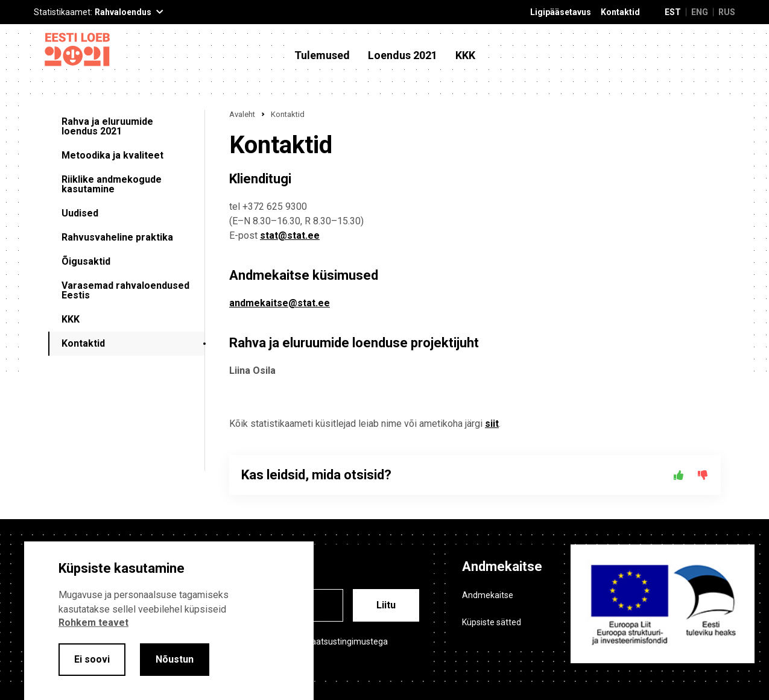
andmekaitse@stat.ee (280, 303)
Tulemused (322, 55)
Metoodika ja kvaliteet (112, 155)
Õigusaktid (86, 261)
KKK (465, 55)
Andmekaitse (488, 595)
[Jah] (679, 475)
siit (492, 424)
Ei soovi (92, 659)
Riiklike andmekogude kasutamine (112, 184)
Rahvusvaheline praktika (117, 237)
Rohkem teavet (93, 623)
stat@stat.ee (290, 235)
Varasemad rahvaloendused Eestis (125, 290)
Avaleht (242, 114)
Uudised (80, 213)
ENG (700, 12)
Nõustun (175, 659)
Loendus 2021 (403, 55)
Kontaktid (620, 12)
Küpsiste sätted (492, 622)
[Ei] (703, 475)
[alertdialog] (169, 621)
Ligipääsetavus (561, 12)
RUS (727, 12)
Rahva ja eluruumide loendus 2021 (107, 126)
